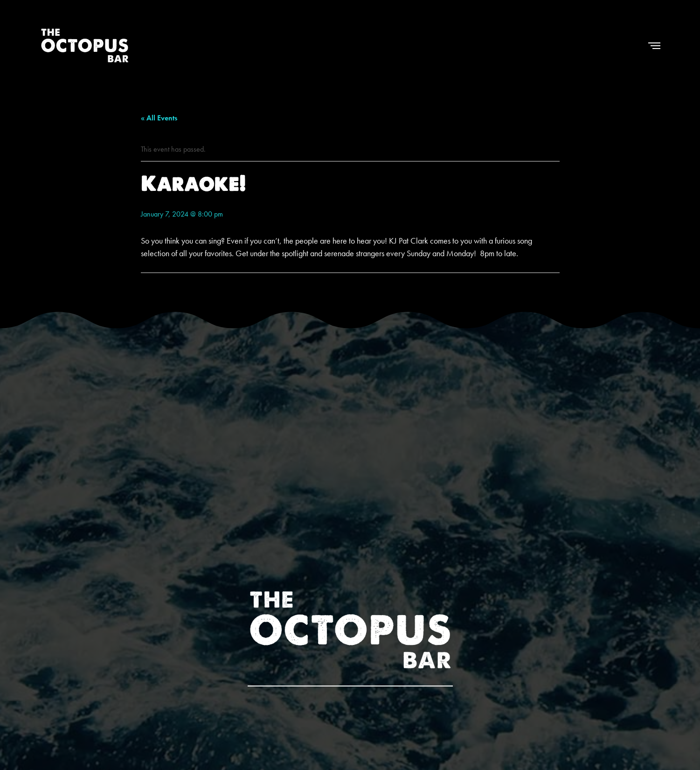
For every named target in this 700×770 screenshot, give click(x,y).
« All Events (159, 118)
